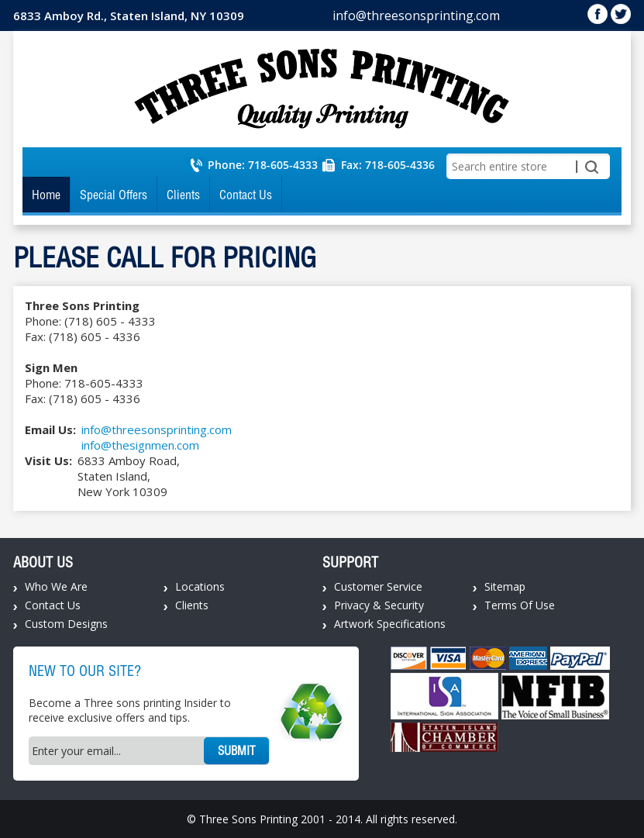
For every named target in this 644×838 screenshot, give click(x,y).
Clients (183, 195)
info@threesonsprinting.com (416, 16)
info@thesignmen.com (140, 445)
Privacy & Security (379, 605)
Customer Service (378, 586)
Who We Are (56, 586)
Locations (200, 586)
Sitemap (505, 586)
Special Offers (114, 195)
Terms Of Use (520, 605)
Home (46, 195)
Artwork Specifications (390, 624)
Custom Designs (66, 624)
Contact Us (246, 195)
